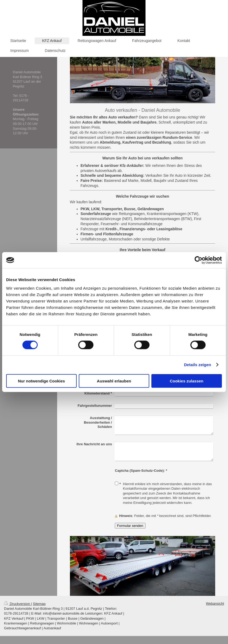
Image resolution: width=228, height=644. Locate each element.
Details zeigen (197, 365)
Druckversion (17, 604)
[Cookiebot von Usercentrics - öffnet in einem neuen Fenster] (198, 260)
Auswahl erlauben (114, 381)
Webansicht (215, 603)
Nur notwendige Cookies (41, 381)
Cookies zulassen (187, 381)
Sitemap (39, 604)
